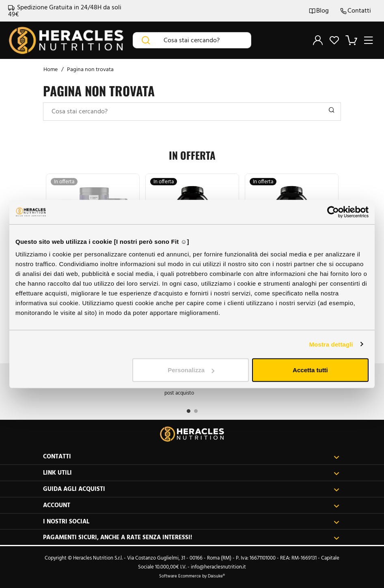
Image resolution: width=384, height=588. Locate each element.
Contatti (356, 11)
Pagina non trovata (90, 69)
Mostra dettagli (331, 344)
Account (191, 505)
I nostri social (191, 522)
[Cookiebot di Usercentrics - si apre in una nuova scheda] (333, 212)
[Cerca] (146, 40)
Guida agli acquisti (191, 489)
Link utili (191, 473)
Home (51, 69)
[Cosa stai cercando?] (205, 40)
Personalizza (191, 370)
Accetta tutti (310, 370)
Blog (319, 11)
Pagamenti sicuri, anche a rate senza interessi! (191, 537)
